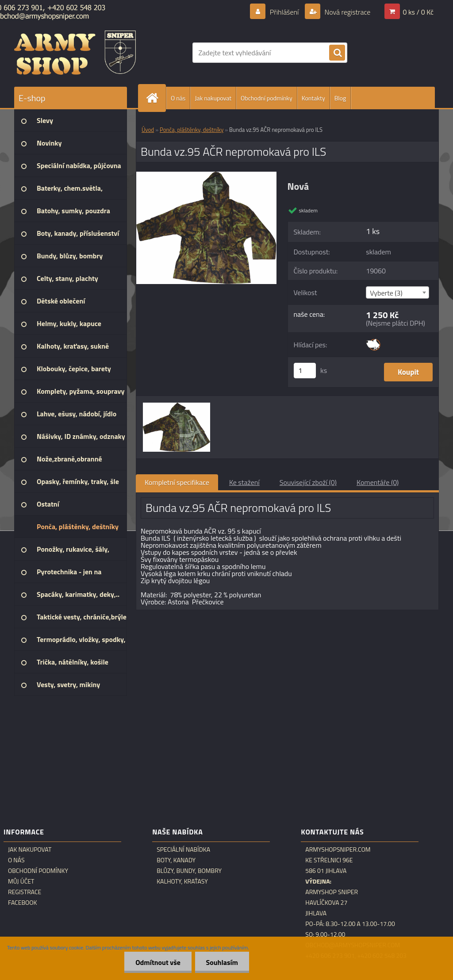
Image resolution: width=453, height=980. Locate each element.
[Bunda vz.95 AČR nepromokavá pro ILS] (206, 175)
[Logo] (75, 53)
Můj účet (21, 881)
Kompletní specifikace (177, 482)
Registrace (25, 892)
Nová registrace (347, 12)
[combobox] (397, 292)
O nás (178, 98)
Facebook (23, 903)
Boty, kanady (176, 860)
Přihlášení (284, 12)
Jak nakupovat (213, 98)
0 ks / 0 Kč (418, 12)
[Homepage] (156, 98)
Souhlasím (222, 962)
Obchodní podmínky (267, 98)
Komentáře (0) (378, 482)
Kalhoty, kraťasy (182, 881)
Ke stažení (244, 482)
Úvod (148, 130)
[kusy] (305, 371)
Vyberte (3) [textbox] (386, 293)
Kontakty (313, 98)
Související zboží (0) (308, 482)
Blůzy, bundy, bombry (189, 871)
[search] (337, 53)
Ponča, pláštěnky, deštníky (192, 130)
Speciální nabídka (183, 849)
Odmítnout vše (158, 962)
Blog (340, 98)
